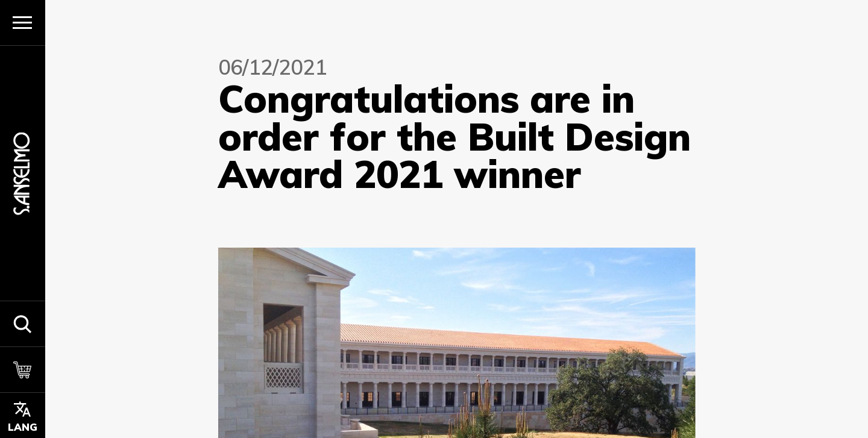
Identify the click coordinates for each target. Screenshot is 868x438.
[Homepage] (22, 173)
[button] (23, 324)
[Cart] (23, 369)
